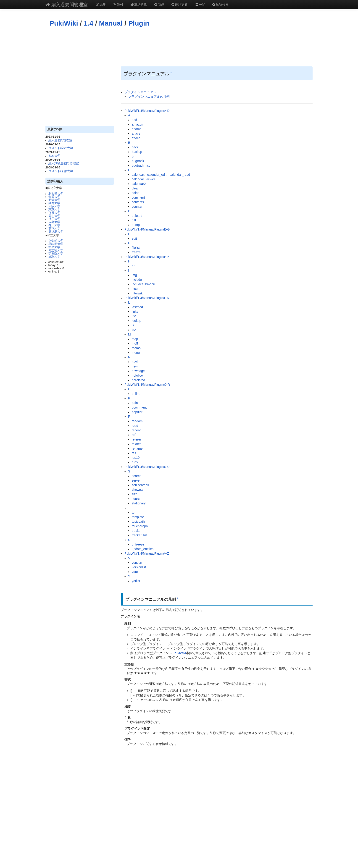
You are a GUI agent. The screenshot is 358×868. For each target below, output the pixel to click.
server (136, 480)
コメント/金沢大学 (61, 148)
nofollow (138, 375)
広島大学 (54, 222)
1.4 (89, 23)
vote (135, 572)
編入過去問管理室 (67, 5)
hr (133, 266)
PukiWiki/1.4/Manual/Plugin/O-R (147, 385)
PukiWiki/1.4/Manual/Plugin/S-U (147, 467)
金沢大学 (54, 197)
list (134, 316)
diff (134, 220)
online (136, 394)
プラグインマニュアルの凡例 (149, 97)
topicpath (138, 522)
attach (136, 138)
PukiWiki (64, 23)
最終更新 (179, 5)
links (135, 312)
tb (133, 512)
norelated (138, 380)
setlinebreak (140, 485)
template (138, 517)
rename (137, 448)
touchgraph (140, 526)
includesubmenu (143, 284)
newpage (138, 371)
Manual (111, 23)
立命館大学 (56, 241)
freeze (136, 252)
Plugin (139, 23)
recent (136, 430)
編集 (101, 5)
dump (136, 225)
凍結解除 (139, 5)
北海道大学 (56, 194)
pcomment (139, 407)
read (135, 426)
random (137, 421)
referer (136, 439)
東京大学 (54, 210)
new (135, 366)
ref (134, 435)
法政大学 (54, 257)
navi (135, 362)
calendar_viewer (143, 179)
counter (137, 207)
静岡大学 (54, 203)
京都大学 (54, 213)
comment (138, 197)
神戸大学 (54, 219)
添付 (118, 5)
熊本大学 (54, 156)
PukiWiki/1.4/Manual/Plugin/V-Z (147, 553)
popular (137, 412)
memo (136, 348)
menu (136, 353)
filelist (136, 248)
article (136, 134)
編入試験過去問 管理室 (64, 163)
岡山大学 (54, 216)
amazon (137, 124)
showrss (138, 490)
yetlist (136, 581)
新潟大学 (54, 200)
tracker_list (140, 535)
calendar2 (139, 184)
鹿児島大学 (56, 232)
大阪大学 (54, 206)
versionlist (139, 567)
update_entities (143, 549)
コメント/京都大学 (61, 171)
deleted (137, 216)
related (137, 444)
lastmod (137, 307)
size (135, 494)
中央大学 (54, 247)
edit (134, 239)
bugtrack (138, 161)
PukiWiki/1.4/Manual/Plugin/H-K (147, 257)
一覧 (200, 5)
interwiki (138, 293)
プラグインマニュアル (140, 92)
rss (134, 453)
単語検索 (220, 5)
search (137, 476)
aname (137, 129)
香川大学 (54, 225)
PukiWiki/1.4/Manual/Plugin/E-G (147, 229)
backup (137, 152)
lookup (136, 321)
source (137, 499)
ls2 (134, 330)
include (137, 280)
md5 (135, 344)
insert (136, 289)
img (134, 275)
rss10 (136, 458)
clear (135, 188)
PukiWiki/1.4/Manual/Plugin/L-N (147, 298)
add (134, 120)
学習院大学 (56, 253)
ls (133, 325)
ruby (135, 462)
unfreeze (138, 544)
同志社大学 (56, 250)
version (137, 563)
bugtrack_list (141, 165)
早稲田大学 (56, 244)
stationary (139, 503)
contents (138, 202)
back (135, 147)
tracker (137, 531)
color (135, 193)
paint (135, 403)
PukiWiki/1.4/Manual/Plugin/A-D (147, 111)
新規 (159, 5)
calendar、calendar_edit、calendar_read (161, 175)
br (133, 156)
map (135, 339)
